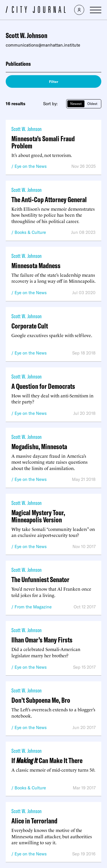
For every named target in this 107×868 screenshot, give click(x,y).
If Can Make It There (47, 760)
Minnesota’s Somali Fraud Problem (43, 142)
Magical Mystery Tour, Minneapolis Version (38, 516)
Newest (76, 104)
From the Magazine (33, 607)
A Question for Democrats (43, 386)
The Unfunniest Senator (40, 579)
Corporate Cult (30, 326)
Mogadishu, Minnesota (39, 446)
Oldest (92, 104)
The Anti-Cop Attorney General (49, 199)
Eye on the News (31, 166)
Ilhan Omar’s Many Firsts (42, 640)
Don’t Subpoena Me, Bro (41, 700)
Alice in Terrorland (34, 821)
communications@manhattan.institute (43, 45)
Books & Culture (30, 232)
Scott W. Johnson (27, 129)
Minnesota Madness (36, 265)
